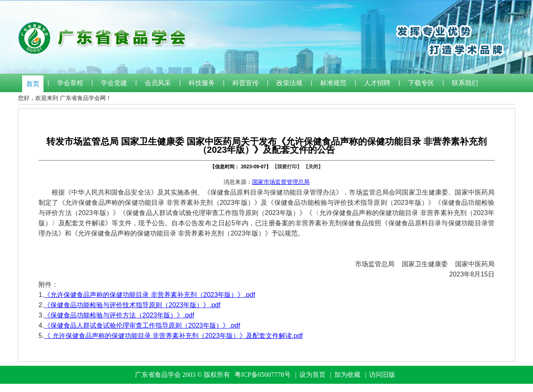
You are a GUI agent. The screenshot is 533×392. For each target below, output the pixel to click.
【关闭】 (313, 167)
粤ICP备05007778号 (263, 375)
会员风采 (158, 83)
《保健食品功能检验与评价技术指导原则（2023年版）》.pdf (132, 305)
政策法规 (289, 83)
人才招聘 (377, 83)
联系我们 (465, 83)
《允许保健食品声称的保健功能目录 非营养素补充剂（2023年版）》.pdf (149, 295)
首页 (33, 84)
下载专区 (421, 83)
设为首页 (312, 375)
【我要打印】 (287, 167)
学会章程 (70, 83)
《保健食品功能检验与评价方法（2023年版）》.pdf (119, 315)
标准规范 (333, 83)
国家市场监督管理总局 (281, 182)
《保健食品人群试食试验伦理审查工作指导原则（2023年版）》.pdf (142, 325)
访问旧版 (382, 375)
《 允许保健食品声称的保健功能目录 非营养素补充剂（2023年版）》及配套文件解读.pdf (173, 336)
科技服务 (202, 83)
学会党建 (114, 83)
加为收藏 (347, 375)
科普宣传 (246, 83)
